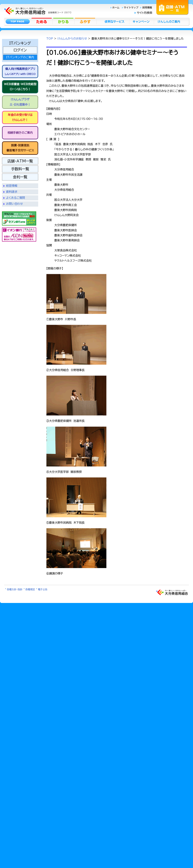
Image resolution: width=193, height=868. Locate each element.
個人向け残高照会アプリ (20, 71)
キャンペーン (142, 21)
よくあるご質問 (15, 198)
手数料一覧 (20, 169)
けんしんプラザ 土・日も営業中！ (20, 102)
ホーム (116, 7)
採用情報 (146, 7)
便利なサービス (113, 21)
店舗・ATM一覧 (172, 7)
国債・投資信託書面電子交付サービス (20, 148)
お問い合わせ (14, 204)
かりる (64, 21)
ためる (42, 21)
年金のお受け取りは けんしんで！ (20, 117)
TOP (50, 39)
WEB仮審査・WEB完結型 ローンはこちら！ (20, 87)
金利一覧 (20, 177)
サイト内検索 (144, 13)
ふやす (85, 21)
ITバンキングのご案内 (20, 57)
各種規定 (30, 589)
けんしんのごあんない (170, 21)
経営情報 (12, 186)
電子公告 (43, 589)
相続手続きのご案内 (20, 133)
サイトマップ (131, 7)
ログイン (20, 50)
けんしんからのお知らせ (72, 39)
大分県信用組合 (37, 11)
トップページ (18, 21)
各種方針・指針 (15, 589)
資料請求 (12, 192)
